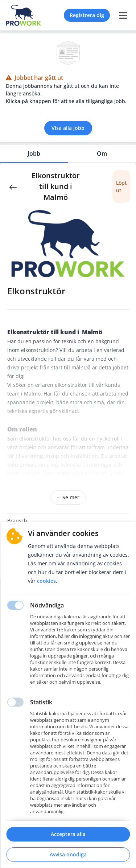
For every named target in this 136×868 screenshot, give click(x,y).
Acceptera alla (68, 834)
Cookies (46, 581)
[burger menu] (123, 15)
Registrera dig (87, 15)
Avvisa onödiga (68, 854)
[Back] (13, 187)
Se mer (68, 497)
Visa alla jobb (68, 128)
